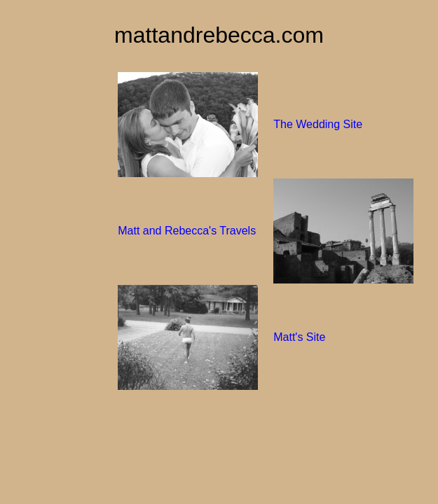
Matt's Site (299, 337)
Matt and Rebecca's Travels (187, 231)
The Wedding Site (318, 124)
